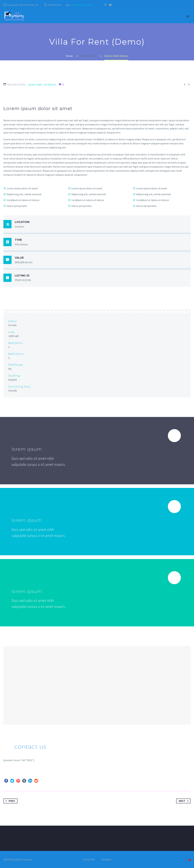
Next (184, 801)
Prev (10, 801)
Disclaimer (106, 860)
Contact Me (88, 860)
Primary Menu (188, 16)
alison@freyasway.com (81, 5)
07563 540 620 (54, 5)
